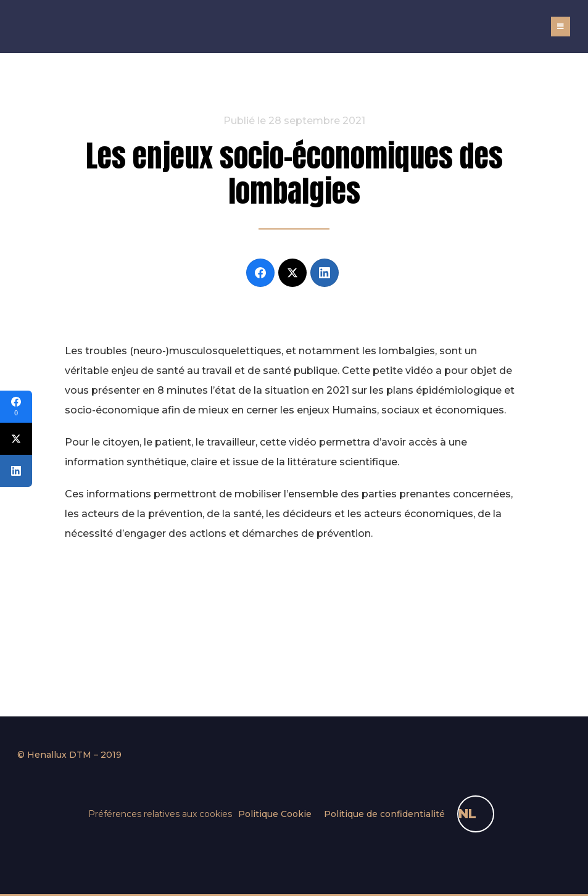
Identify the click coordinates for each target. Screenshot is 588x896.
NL (467, 814)
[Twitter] (292, 273)
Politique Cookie (275, 814)
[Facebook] (260, 273)
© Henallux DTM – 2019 (69, 755)
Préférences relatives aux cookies (160, 814)
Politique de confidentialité (384, 814)
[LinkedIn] (325, 273)
